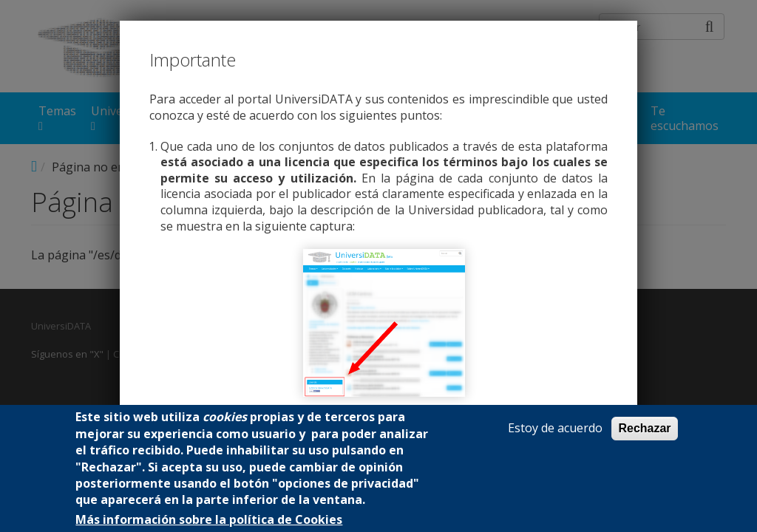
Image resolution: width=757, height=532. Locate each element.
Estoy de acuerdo (555, 428)
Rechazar (644, 428)
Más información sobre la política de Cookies (209, 520)
